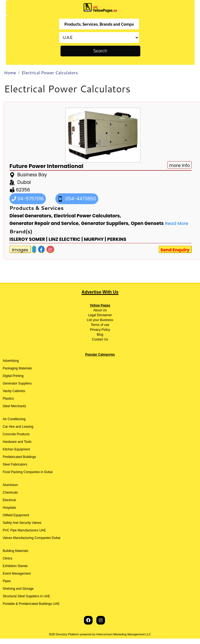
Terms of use (100, 325)
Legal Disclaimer (100, 315)
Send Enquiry (175, 250)
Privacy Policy (100, 330)
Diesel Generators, (31, 216)
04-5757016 (28, 199)
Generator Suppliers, (105, 223)
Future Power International (46, 166)
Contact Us (100, 339)
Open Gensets (147, 223)
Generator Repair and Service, (45, 223)
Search (100, 51)
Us (104, 310)
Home (10, 73)
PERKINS (117, 239)
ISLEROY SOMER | (28, 239)
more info (180, 165)
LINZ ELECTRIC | (66, 239)
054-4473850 (77, 199)
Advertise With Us (100, 292)
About (98, 310)
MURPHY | (95, 239)
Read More (177, 223)
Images (20, 250)
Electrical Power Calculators (50, 73)
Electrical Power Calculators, (87, 216)
